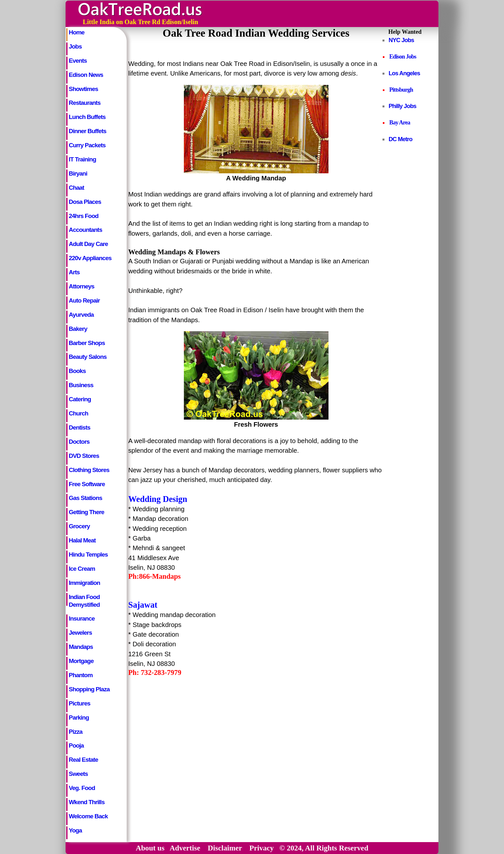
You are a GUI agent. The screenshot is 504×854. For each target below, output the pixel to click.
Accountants (85, 230)
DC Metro (401, 139)
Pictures (80, 703)
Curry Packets (87, 145)
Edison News (86, 75)
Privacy (262, 848)
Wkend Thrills (87, 802)
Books (77, 371)
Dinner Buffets (87, 131)
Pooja (76, 745)
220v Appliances (90, 258)
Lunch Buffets (87, 117)
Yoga (75, 830)
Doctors (79, 442)
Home (77, 32)
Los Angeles (404, 73)
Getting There (86, 512)
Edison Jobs (403, 57)
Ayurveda (81, 315)
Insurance (82, 618)
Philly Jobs (402, 106)
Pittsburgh (401, 90)
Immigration (84, 583)
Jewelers (80, 633)
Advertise (185, 848)
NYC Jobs (401, 40)
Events (78, 61)
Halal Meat (82, 540)
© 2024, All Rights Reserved (324, 848)
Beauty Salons (88, 357)
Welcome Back (88, 816)
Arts (74, 272)
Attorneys (81, 286)
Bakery (78, 329)
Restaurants (85, 103)
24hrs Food (84, 216)
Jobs (75, 46)
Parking (79, 718)
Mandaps (81, 647)
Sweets (78, 774)
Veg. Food (82, 788)
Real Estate (83, 760)
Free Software (87, 484)
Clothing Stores (89, 470)
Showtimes (83, 89)
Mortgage (81, 661)
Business (81, 385)
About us (150, 848)
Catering (80, 399)
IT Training (82, 159)
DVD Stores (84, 456)
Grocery (79, 526)
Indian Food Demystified (84, 600)
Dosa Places (85, 202)
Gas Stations (85, 498)
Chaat (76, 188)
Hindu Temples (88, 554)
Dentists (80, 427)
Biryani (78, 173)
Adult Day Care (88, 244)
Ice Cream (82, 569)
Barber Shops (87, 343)
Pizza (76, 732)
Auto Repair (84, 300)
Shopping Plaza (89, 689)
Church (78, 413)
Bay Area (400, 123)
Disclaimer (225, 848)
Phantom (81, 675)
